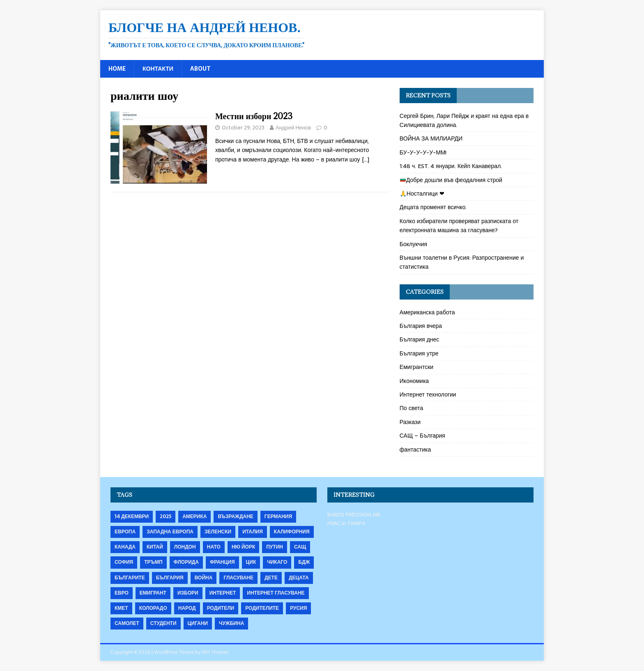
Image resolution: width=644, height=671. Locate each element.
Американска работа (427, 312)
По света (412, 408)
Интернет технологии (428, 394)
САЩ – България (422, 436)
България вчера (421, 326)
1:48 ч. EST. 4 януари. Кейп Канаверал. (451, 166)
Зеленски (218, 532)
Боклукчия (413, 244)
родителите (262, 608)
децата (299, 578)
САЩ (300, 547)
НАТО (214, 547)
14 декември (132, 517)
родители (221, 608)
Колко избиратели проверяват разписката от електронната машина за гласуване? (459, 226)
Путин (275, 547)
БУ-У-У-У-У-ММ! (423, 152)
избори (188, 593)
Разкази (410, 422)
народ (187, 608)
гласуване (238, 578)
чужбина (231, 623)
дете (271, 578)
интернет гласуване (276, 593)
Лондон (185, 547)
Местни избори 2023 (254, 116)
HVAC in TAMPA (346, 523)
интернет (223, 593)
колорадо (153, 608)
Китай (155, 547)
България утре (419, 353)
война (204, 578)
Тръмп (153, 562)
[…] (366, 159)
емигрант (153, 593)
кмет (121, 608)
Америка (194, 517)
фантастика (415, 450)
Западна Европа (170, 532)
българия (170, 578)
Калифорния (292, 532)
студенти (163, 623)
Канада (125, 547)
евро (122, 593)
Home (117, 69)
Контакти (158, 69)
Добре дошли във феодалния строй (451, 180)
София (124, 562)
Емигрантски (416, 367)
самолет (127, 623)
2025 (166, 517)
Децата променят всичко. (433, 207)
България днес (420, 339)
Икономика (414, 381)
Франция (222, 562)
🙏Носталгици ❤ (422, 194)
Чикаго (277, 562)
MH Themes (215, 652)
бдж (304, 562)
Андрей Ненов (293, 128)
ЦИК (251, 562)
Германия (278, 517)
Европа (125, 532)
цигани (198, 623)
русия (298, 608)
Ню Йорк (243, 547)
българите (130, 578)
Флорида (186, 562)
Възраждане (235, 517)
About (200, 69)
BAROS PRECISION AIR (354, 515)
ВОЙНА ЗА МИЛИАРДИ (431, 138)
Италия (253, 532)
